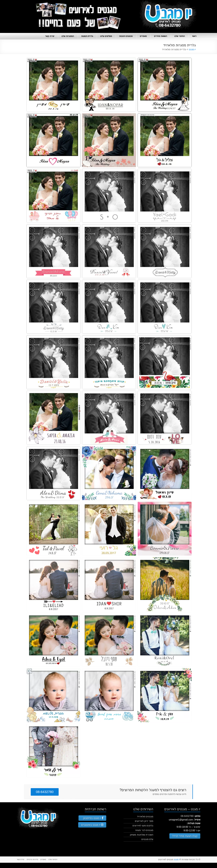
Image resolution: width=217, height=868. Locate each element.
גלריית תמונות (87, 36)
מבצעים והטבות (126, 36)
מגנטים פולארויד (145, 816)
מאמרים (143, 36)
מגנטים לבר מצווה (144, 830)
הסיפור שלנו (180, 36)
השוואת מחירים (161, 36)
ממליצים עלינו (106, 36)
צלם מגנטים (147, 839)
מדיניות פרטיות (32, 859)
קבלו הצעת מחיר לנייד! (185, 836)
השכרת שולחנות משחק (142, 835)
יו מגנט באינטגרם (92, 825)
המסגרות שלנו (68, 36)
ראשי (194, 36)
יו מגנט (177, 859)
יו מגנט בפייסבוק (93, 818)
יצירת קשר (50, 36)
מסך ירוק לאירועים (144, 821)
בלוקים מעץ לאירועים (143, 826)
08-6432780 (45, 792)
